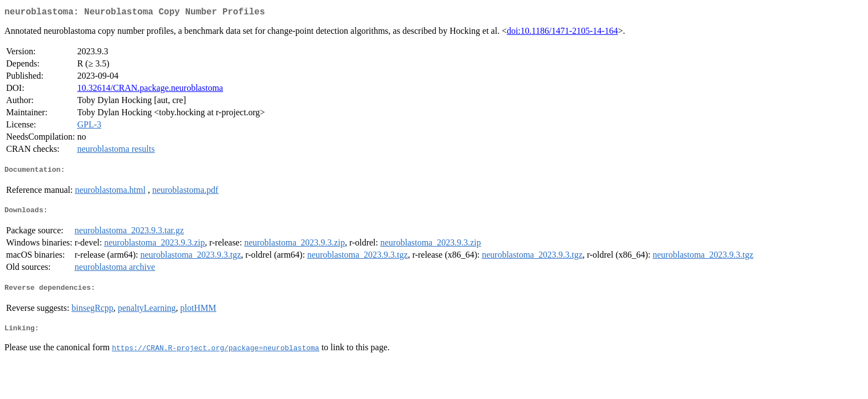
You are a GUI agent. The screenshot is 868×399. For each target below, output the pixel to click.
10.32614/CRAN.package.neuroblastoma (150, 90)
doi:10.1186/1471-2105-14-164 (562, 33)
